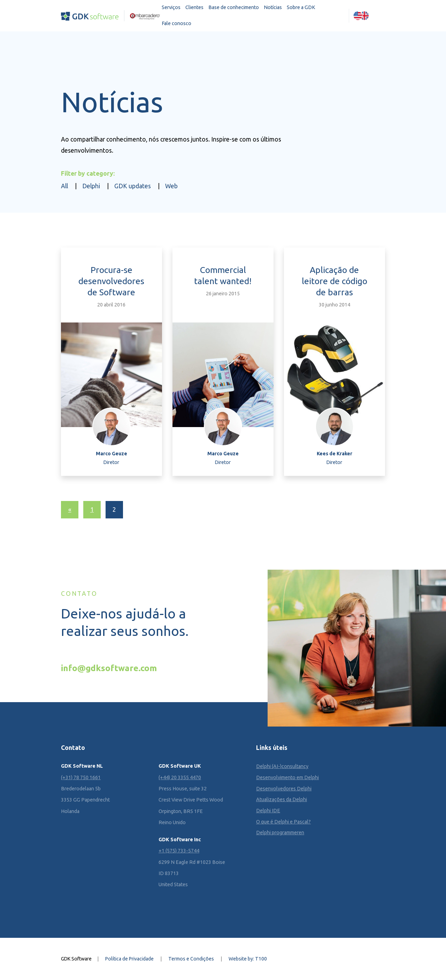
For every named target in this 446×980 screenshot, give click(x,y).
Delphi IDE (268, 811)
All (64, 186)
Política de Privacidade (129, 959)
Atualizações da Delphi (282, 799)
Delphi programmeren (280, 833)
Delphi (91, 186)
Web (171, 186)
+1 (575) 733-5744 (179, 851)
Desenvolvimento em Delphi (287, 777)
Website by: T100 (248, 959)
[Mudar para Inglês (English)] (361, 16)
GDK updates (133, 186)
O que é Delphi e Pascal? (283, 822)
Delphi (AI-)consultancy (282, 766)
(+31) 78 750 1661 (81, 777)
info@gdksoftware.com (109, 668)
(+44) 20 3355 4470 (180, 777)
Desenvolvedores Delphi (284, 789)
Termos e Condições (191, 959)
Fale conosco (176, 23)
